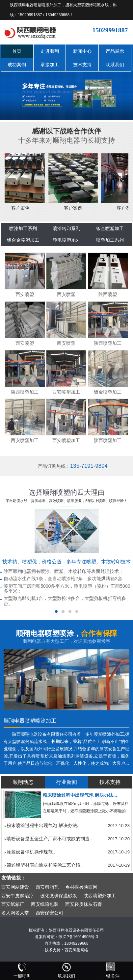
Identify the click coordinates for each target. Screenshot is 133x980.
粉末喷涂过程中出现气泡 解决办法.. (43, 825)
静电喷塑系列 (66, 240)
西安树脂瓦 (47, 887)
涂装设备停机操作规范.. (31, 852)
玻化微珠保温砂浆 (59, 896)
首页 (17, 51)
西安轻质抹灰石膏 (84, 904)
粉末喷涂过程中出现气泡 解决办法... (80, 795)
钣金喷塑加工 (110, 229)
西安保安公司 (49, 913)
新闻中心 (82, 51)
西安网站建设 (15, 887)
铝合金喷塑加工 (23, 240)
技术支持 (82, 65)
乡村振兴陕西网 (81, 887)
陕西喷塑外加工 (100, 896)
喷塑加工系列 (110, 240)
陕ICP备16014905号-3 (78, 937)
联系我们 (115, 65)
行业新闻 (66, 782)
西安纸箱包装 (45, 904)
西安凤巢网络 (76, 950)
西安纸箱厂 (13, 904)
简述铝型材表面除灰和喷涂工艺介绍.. (45, 865)
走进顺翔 (50, 51)
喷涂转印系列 (66, 229)
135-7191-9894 (89, 466)
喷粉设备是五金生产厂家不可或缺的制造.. (49, 839)
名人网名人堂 (15, 913)
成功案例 (17, 65)
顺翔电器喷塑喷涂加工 (30, 721)
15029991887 (110, 30)
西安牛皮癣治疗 (17, 896)
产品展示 (115, 51)
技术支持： (55, 950)
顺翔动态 (23, 782)
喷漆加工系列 (23, 229)
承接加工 (50, 65)
